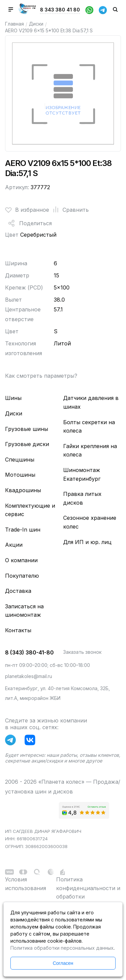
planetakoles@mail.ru (29, 676)
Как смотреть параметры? (41, 376)
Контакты (18, 630)
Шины (13, 398)
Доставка (18, 591)
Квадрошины (23, 490)
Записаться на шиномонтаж (24, 611)
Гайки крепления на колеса (90, 450)
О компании (21, 560)
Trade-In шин (23, 530)
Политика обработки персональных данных (62, 948)
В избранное (27, 210)
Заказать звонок (82, 652)
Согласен (63, 963)
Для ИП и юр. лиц (87, 542)
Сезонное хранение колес (90, 522)
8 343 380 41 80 (60, 10)
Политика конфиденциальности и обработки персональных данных (88, 892)
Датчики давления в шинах (91, 402)
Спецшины (20, 460)
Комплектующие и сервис (30, 510)
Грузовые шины (27, 429)
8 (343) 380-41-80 (29, 652)
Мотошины (20, 475)
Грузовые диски (27, 444)
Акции (14, 545)
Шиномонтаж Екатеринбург (82, 474)
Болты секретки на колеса (89, 427)
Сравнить (69, 210)
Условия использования (26, 884)
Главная (14, 24)
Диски (36, 24)
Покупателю (22, 576)
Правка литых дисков (82, 498)
